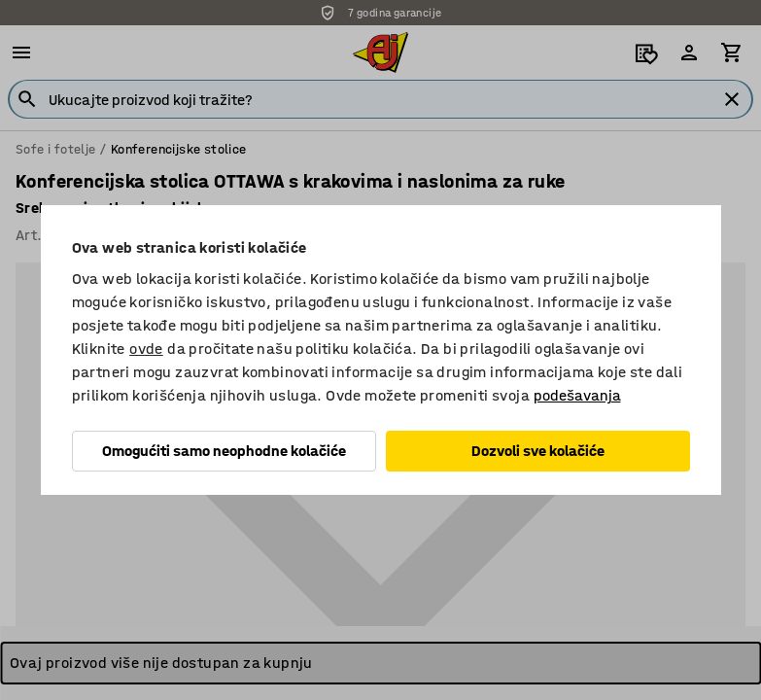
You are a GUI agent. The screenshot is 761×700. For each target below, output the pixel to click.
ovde (146, 349)
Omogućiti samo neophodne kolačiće (224, 451)
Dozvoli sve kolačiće (538, 451)
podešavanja (577, 395)
